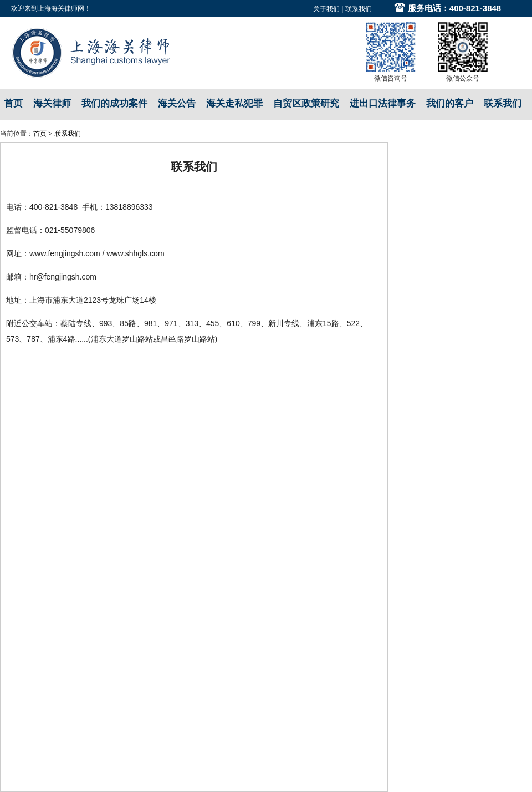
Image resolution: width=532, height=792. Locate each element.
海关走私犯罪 (234, 103)
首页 (13, 103)
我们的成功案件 (114, 103)
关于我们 (326, 9)
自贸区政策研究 (306, 103)
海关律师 (52, 103)
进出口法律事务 (383, 103)
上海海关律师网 (61, 8)
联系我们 (359, 9)
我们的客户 (450, 103)
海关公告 (177, 103)
